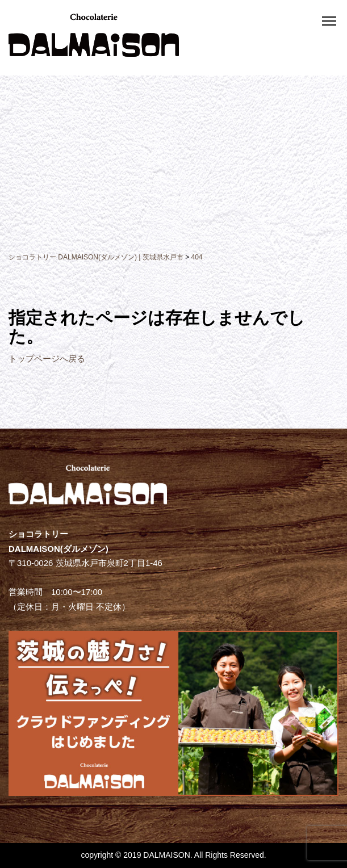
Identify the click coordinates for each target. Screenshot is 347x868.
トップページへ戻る (47, 358)
